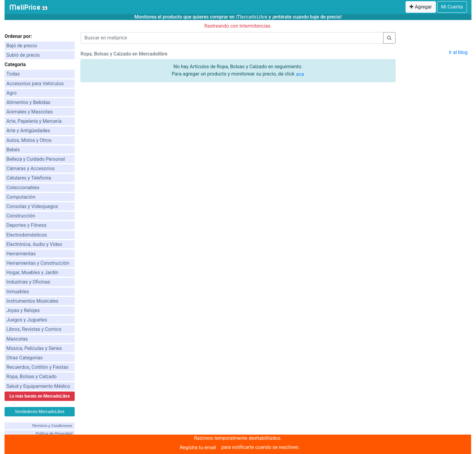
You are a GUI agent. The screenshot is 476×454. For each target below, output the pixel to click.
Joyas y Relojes (23, 310)
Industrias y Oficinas (28, 282)
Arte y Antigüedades (28, 131)
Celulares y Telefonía (29, 178)
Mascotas (17, 339)
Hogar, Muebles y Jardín (32, 272)
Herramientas (21, 254)
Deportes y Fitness (26, 225)
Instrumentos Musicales (32, 301)
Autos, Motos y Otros (29, 140)
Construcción (21, 216)
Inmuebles (18, 292)
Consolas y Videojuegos (32, 206)
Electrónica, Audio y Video (34, 244)
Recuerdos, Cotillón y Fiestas (37, 367)
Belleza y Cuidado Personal (36, 159)
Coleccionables (23, 188)
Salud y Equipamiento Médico (38, 386)
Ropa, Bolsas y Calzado (31, 377)
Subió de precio (23, 55)
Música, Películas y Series (34, 348)
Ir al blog (458, 52)
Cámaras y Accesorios (31, 168)
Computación (21, 197)
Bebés (13, 150)
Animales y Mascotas (30, 112)
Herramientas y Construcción (38, 263)
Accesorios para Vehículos (35, 84)
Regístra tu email (198, 447)
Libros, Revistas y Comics (34, 329)
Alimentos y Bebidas (28, 102)
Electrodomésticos (27, 235)
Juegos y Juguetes (27, 320)
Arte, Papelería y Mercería (34, 121)
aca (300, 74)
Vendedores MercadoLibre (40, 412)
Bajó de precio (22, 46)
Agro (12, 93)
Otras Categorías (25, 358)
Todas (13, 74)
